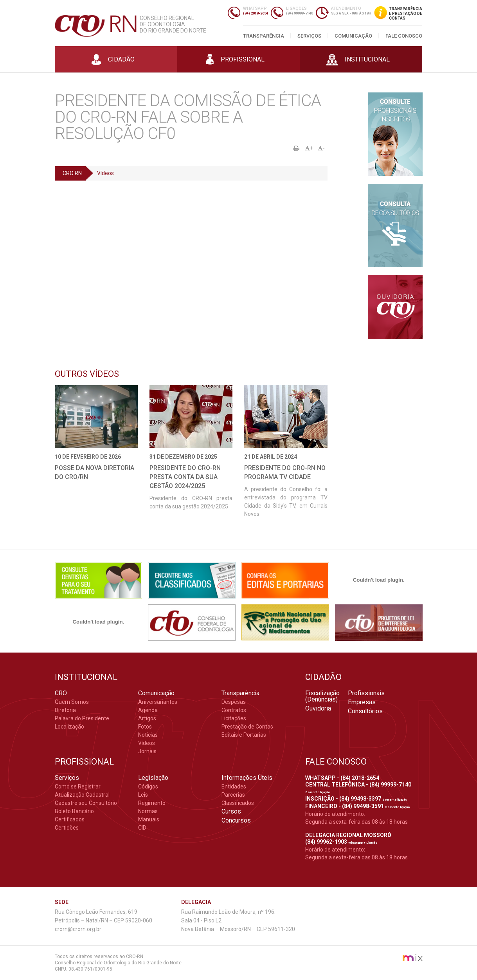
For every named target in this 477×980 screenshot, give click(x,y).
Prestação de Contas (247, 727)
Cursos (231, 812)
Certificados (70, 819)
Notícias (148, 735)
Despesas (234, 702)
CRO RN (72, 173)
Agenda (148, 710)
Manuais (149, 819)
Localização (69, 727)
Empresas (362, 702)
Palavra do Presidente (82, 718)
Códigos (148, 787)
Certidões (67, 828)
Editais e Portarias (244, 735)
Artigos (147, 718)
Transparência (264, 36)
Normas (148, 811)
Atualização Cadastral (82, 795)
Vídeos (105, 173)
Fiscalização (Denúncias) (322, 696)
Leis (143, 795)
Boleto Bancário (74, 811)
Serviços (309, 36)
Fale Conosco (404, 36)
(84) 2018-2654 (256, 13)
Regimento (152, 803)
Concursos (236, 821)
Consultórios (365, 711)
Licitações (234, 718)
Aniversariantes (158, 702)
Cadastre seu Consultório (86, 803)
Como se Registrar (78, 787)
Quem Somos (72, 702)
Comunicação (353, 36)
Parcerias (233, 795)
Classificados (238, 803)
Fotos (145, 727)
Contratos (234, 710)
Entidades (234, 787)
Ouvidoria (318, 709)
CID (142, 828)
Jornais (147, 751)
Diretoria (65, 710)
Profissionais (366, 693)
